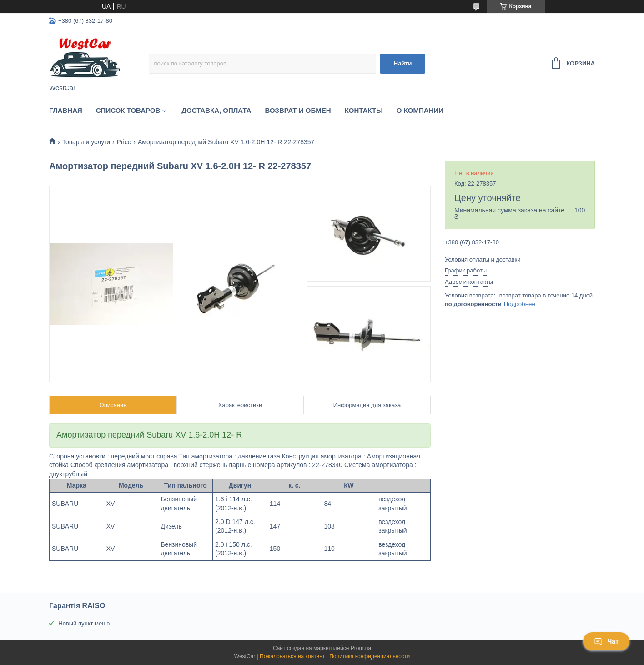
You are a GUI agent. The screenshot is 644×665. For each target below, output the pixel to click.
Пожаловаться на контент (292, 656)
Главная (66, 110)
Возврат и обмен (298, 110)
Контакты (364, 110)
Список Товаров (128, 110)
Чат (606, 641)
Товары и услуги (86, 142)
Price (124, 142)
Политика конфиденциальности (370, 656)
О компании (420, 110)
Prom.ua (361, 648)
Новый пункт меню (84, 623)
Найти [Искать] (403, 63)
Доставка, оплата (216, 110)
